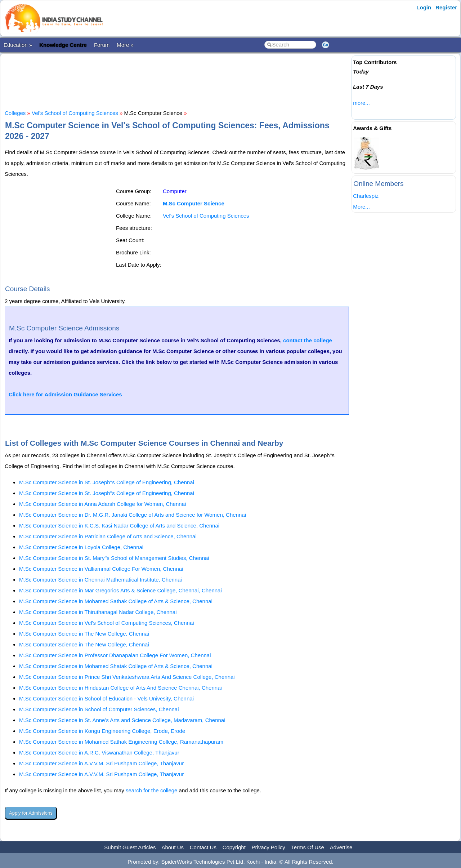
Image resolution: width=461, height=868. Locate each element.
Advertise (341, 847)
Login (424, 7)
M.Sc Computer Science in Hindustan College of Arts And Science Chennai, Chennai (120, 688)
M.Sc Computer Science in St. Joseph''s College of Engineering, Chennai (107, 482)
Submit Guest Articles (130, 847)
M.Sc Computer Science (194, 203)
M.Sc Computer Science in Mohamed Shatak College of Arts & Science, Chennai (116, 666)
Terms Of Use (308, 847)
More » (125, 45)
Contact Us (203, 847)
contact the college (308, 340)
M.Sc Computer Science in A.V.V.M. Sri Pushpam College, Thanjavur (101, 763)
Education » (18, 45)
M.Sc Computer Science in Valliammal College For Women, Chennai (101, 569)
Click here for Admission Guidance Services (65, 394)
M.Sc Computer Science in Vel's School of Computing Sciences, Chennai (107, 623)
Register (446, 7)
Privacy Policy (268, 847)
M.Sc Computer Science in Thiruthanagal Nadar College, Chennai (98, 612)
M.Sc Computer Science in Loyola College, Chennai (81, 547)
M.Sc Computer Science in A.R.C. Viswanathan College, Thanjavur (99, 753)
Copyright (234, 847)
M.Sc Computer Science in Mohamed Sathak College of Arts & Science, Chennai (116, 601)
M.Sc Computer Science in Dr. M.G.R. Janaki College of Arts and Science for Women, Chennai (133, 515)
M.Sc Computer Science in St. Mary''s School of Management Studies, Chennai (114, 558)
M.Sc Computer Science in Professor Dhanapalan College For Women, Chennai (115, 655)
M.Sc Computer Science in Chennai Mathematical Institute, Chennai (100, 580)
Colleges (15, 113)
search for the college (151, 790)
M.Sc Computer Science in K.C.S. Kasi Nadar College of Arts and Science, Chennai (119, 526)
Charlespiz (366, 196)
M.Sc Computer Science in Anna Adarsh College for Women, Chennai (102, 504)
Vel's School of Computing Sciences (75, 113)
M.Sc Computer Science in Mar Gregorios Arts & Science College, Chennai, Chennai (120, 590)
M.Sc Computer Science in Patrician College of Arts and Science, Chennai (108, 536)
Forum (102, 45)
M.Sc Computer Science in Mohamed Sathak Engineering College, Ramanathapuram (121, 742)
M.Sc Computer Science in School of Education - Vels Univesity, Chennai (106, 698)
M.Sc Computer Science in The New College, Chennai (84, 634)
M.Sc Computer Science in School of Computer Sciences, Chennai (99, 709)
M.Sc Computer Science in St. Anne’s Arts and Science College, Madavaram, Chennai (122, 720)
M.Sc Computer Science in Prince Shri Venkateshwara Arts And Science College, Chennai (127, 677)
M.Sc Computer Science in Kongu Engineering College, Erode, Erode (102, 731)
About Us (173, 847)
